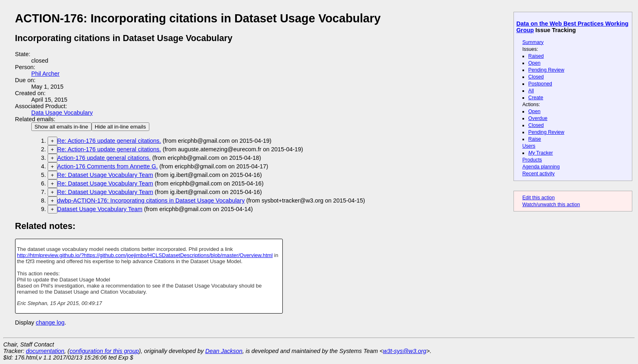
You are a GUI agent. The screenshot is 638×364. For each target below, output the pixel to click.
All (531, 91)
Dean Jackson (224, 351)
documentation (45, 351)
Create (536, 98)
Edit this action (539, 198)
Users (529, 146)
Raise (534, 139)
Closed (536, 77)
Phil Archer (46, 74)
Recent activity (539, 174)
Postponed (540, 84)
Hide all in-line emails (120, 127)
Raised (536, 56)
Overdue (538, 118)
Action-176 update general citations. (104, 158)
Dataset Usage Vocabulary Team (100, 209)
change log (50, 323)
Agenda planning (541, 167)
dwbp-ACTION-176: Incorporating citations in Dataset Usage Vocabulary (151, 201)
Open (534, 63)
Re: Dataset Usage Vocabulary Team (105, 175)
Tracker (541, 153)
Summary (533, 42)
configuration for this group (104, 351)
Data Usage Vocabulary (62, 113)
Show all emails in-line (61, 127)
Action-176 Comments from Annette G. (108, 166)
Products (532, 160)
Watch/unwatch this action (551, 205)
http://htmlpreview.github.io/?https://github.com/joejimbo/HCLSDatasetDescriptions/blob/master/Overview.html (145, 255)
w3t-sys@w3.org (405, 351)
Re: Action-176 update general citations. (109, 141)
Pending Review (546, 70)
